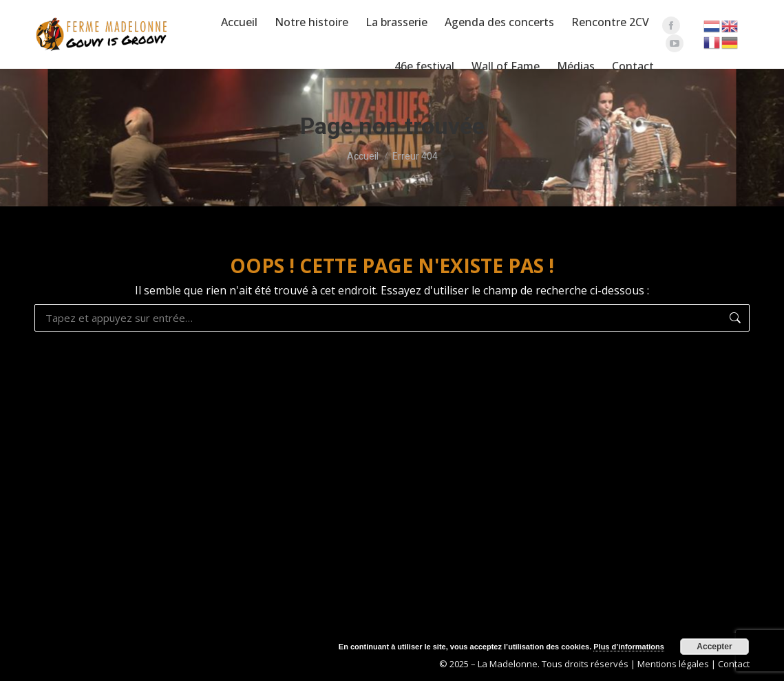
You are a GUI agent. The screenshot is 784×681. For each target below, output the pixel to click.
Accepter (714, 647)
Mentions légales (673, 664)
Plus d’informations (629, 647)
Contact (734, 664)
